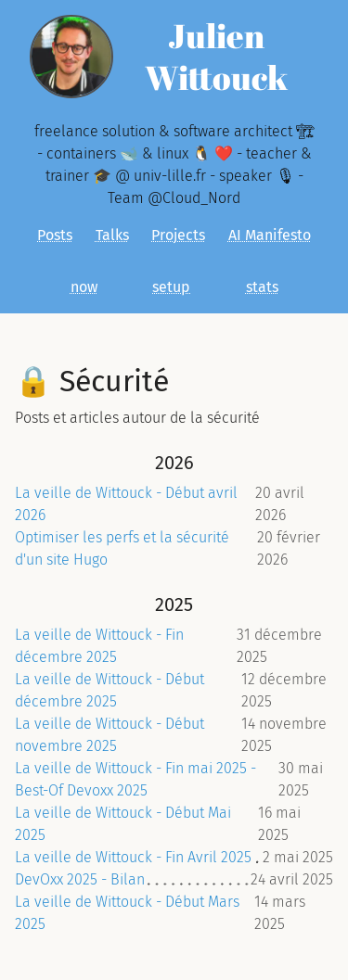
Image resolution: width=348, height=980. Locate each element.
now (84, 287)
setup (171, 287)
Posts (55, 235)
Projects (178, 235)
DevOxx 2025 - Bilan (80, 879)
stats (262, 287)
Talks (112, 235)
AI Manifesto (270, 235)
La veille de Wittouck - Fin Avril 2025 (133, 857)
